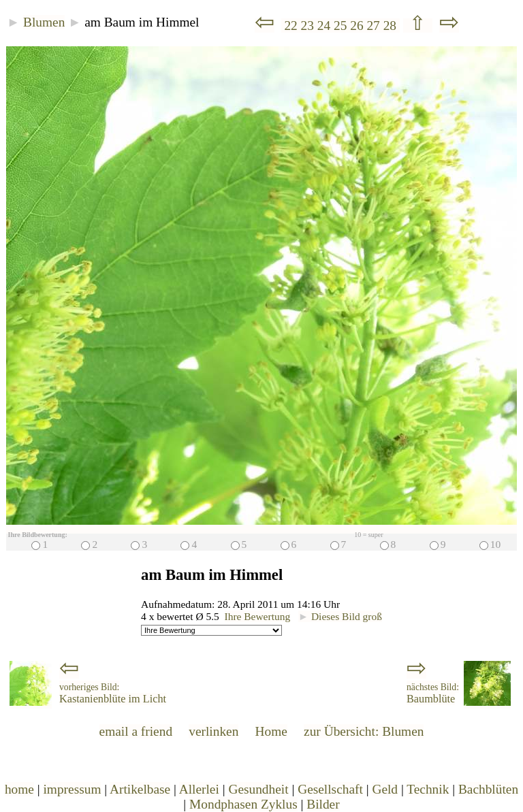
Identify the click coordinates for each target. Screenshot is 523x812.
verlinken (213, 731)
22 (291, 26)
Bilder (323, 804)
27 (375, 26)
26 (358, 26)
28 (392, 26)
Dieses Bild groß (340, 616)
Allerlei (199, 789)
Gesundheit (258, 789)
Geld (385, 789)
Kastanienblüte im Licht (113, 694)
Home (271, 731)
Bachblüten (488, 789)
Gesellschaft (330, 789)
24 (326, 26)
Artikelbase (140, 789)
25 (342, 26)
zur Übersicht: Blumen (364, 731)
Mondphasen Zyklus (243, 804)
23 (309, 26)
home (19, 789)
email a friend (136, 731)
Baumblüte (433, 694)
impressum (72, 789)
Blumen (44, 22)
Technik (428, 789)
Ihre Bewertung (258, 616)
